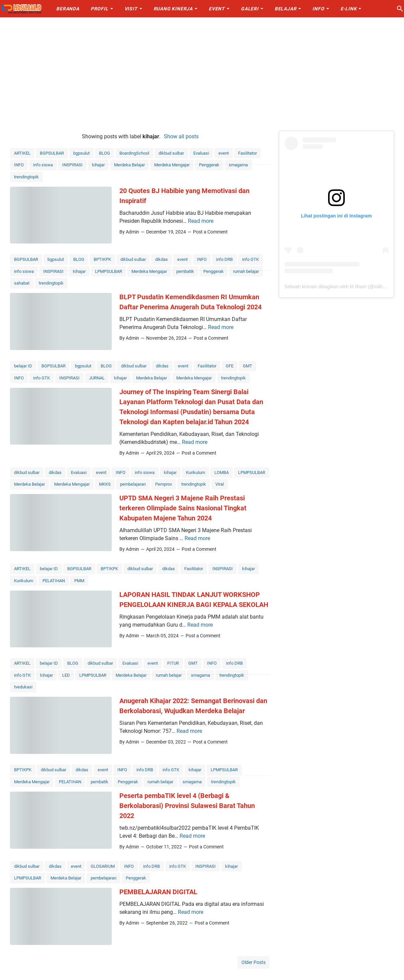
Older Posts (254, 962)
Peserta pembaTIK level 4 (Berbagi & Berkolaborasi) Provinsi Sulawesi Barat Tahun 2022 (187, 806)
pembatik (185, 271)
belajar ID (23, 366)
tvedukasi (23, 687)
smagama (238, 165)
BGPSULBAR (52, 153)
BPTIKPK (102, 259)
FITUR (173, 663)
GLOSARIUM (103, 866)
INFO (19, 165)
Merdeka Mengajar (172, 165)
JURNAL (97, 378)
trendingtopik (26, 177)
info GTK (250, 259)
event (224, 153)
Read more (201, 221)
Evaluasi (201, 153)
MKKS (105, 484)
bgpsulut (81, 153)
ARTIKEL (22, 153)
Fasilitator (247, 153)
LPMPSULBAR (109, 271)
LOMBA (222, 472)
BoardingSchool (134, 153)
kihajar (98, 165)
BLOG (105, 153)
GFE (230, 366)
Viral (220, 484)
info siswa (43, 165)
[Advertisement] (202, 74)
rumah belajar (246, 271)
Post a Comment (210, 232)
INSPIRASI (72, 165)
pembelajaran (133, 484)
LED (66, 675)
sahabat (22, 283)
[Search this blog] (400, 9)
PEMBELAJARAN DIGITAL (158, 892)
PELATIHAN (54, 581)
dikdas (162, 259)
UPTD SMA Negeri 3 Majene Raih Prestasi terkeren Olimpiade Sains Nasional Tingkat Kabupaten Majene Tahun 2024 (183, 508)
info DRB (224, 259)
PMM (79, 581)
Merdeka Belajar (129, 165)
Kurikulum (195, 472)
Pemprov (164, 484)
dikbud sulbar (171, 153)
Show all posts (181, 136)
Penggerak (209, 165)
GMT (247, 366)
